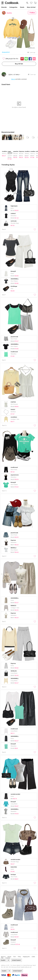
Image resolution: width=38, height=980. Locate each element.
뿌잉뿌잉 (9, 13)
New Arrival (31, 7)
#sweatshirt (6, 52)
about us (3, 957)
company (8, 958)
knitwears (10, 155)
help (2, 958)
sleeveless (28, 154)
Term (15, 957)
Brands (4, 7)
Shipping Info (26, 957)
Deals (22, 7)
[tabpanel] (4, 146)
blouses (16, 154)
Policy (19, 957)
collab (33, 957)
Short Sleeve (5, 154)
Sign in (13, 79)
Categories (13, 7)
